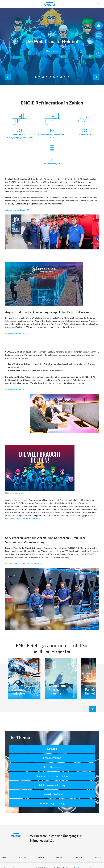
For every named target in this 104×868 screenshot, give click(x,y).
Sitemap (79, 857)
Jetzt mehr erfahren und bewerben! (25, 563)
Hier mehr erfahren (18, 389)
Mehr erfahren (52, 51)
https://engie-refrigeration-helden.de (23, 519)
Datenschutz (22, 857)
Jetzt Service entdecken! (17, 210)
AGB (4, 857)
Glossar (41, 857)
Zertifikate (98, 857)
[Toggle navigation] (5, 4)
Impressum (60, 857)
